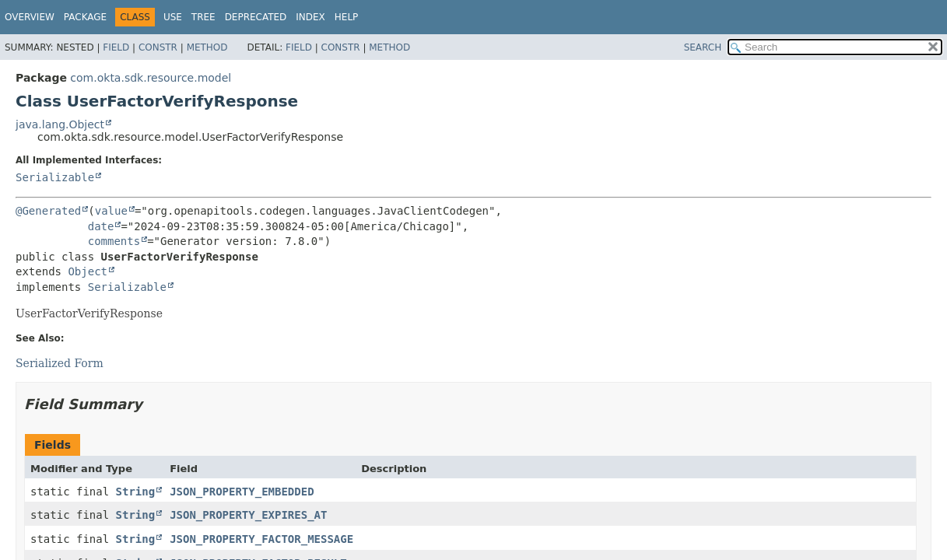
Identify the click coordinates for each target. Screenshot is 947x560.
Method (207, 47)
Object (88, 271)
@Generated (48, 211)
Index (310, 17)
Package (85, 17)
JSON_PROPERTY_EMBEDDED (242, 492)
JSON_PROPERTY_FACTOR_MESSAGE (261, 539)
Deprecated (256, 17)
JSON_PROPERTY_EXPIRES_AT (248, 515)
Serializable (55, 177)
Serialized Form (60, 363)
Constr (158, 47)
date (101, 226)
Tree (203, 17)
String (136, 492)
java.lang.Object (60, 124)
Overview (30, 17)
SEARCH (703, 47)
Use (173, 17)
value (111, 211)
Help (347, 17)
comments (114, 241)
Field (116, 47)
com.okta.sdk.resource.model (151, 78)
